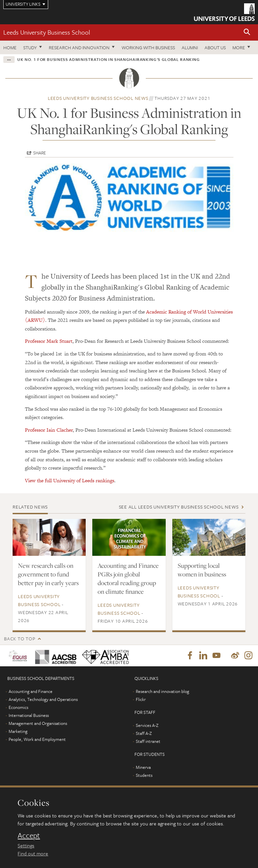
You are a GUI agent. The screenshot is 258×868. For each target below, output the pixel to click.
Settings (26, 845)
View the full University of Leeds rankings (70, 480)
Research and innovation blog (163, 692)
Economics (18, 708)
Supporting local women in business (202, 570)
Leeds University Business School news (98, 98)
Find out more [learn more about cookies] (33, 853)
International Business (29, 716)
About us (215, 47)
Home (10, 47)
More (239, 47)
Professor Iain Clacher (49, 430)
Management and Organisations (38, 724)
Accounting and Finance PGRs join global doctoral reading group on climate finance (128, 578)
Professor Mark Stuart (49, 341)
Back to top (20, 639)
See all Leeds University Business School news (179, 507)
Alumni (190, 47)
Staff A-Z (144, 734)
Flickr (141, 700)
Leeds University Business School (47, 32)
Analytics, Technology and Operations (43, 700)
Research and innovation (79, 47)
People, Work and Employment (37, 740)
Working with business (148, 47)
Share (40, 153)
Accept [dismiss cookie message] (29, 835)
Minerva (143, 768)
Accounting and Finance (31, 692)
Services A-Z (147, 726)
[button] (247, 32)
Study (30, 47)
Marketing (18, 732)
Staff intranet (148, 742)
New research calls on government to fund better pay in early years (48, 574)
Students (144, 776)
